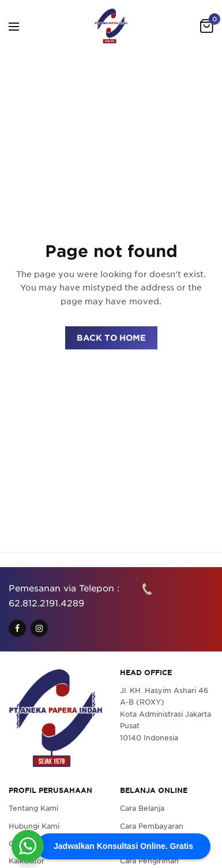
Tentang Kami (33, 808)
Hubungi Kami (34, 826)
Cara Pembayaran (152, 826)
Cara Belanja (142, 808)
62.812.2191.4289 (46, 603)
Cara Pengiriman (149, 861)
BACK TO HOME (111, 338)
